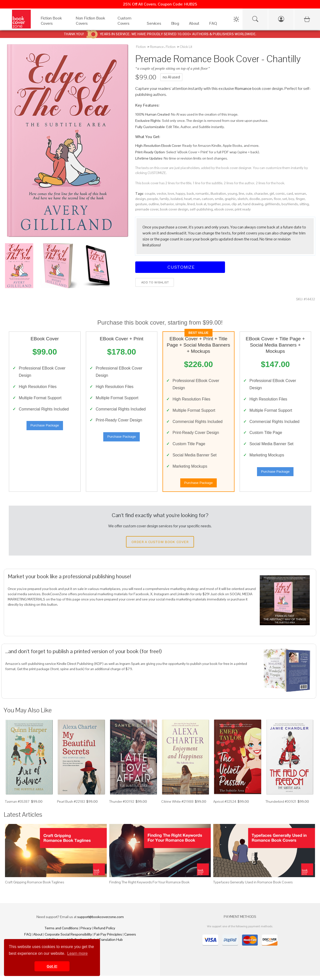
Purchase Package (45, 428)
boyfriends (290, 204)
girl (272, 194)
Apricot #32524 (225, 806)
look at (201, 204)
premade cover (147, 209)
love (171, 194)
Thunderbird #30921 (281, 806)
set (285, 199)
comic (280, 194)
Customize (180, 267)
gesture (141, 204)
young (232, 194)
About (38, 939)
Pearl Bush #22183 (71, 806)
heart (188, 199)
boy (291, 199)
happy (180, 194)
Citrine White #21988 (177, 806)
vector (161, 194)
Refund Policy (104, 932)
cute (249, 194)
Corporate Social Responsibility (68, 939)
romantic (202, 194)
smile (219, 199)
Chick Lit (186, 47)
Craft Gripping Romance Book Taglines (34, 886)
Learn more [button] (77, 953)
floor (277, 199)
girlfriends (272, 204)
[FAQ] (213, 25)
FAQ (28, 939)
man (197, 199)
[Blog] (175, 25)
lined (191, 204)
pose (226, 204)
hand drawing (253, 204)
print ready (243, 209)
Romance (157, 47)
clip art (236, 204)
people (153, 199)
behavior (167, 204)
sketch (243, 199)
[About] (194, 25)
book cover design (174, 209)
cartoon (207, 199)
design (140, 199)
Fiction (141, 47)
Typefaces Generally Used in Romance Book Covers (253, 886)
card (290, 194)
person (267, 199)
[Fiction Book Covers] (53, 25)
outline (154, 204)
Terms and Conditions (61, 932)
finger (300, 199)
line (241, 194)
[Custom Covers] (127, 25)
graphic (230, 199)
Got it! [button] (52, 966)
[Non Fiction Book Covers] (92, 25)
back (190, 194)
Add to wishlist (155, 282)
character (261, 194)
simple (180, 204)
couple (150, 194)
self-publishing (201, 209)
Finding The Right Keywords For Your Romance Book (149, 886)
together (214, 204)
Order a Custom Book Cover (160, 546)
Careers (130, 939)
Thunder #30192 (122, 806)
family (164, 199)
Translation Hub (111, 944)
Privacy (86, 932)
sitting (304, 204)
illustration (218, 194)
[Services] (154, 25)
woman (300, 194)
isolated (176, 199)
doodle (255, 199)
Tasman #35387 (17, 806)
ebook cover (224, 209)
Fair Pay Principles (108, 939)
